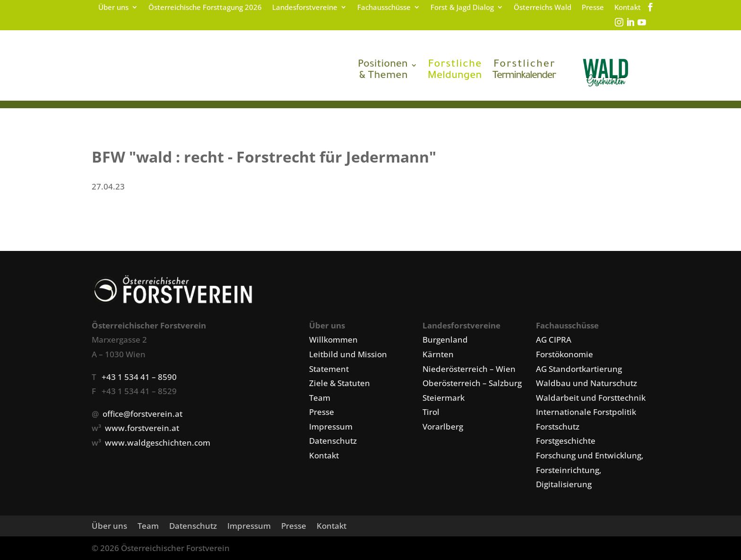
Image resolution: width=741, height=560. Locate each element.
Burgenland (445, 340)
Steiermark (444, 398)
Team (320, 398)
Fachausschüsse (384, 8)
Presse (593, 8)
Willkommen (333, 340)
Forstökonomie (564, 354)
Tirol (431, 412)
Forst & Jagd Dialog (462, 8)
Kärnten (438, 354)
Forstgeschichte (566, 441)
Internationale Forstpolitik (586, 412)
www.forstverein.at (142, 428)
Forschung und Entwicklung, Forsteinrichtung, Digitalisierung (590, 470)
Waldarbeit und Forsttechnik (591, 398)
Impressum (331, 426)
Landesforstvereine (305, 8)
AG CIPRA (554, 340)
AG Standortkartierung (579, 369)
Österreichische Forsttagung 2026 (205, 8)
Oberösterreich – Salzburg (472, 383)
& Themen (383, 71)
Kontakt (628, 8)
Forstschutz (558, 426)
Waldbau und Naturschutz (586, 383)
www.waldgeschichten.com (158, 443)
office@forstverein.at (142, 414)
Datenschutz (333, 441)
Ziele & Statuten (340, 383)
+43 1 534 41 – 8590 (139, 377)
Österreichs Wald (543, 8)
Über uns (113, 8)
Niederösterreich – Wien (469, 369)
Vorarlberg (443, 426)
